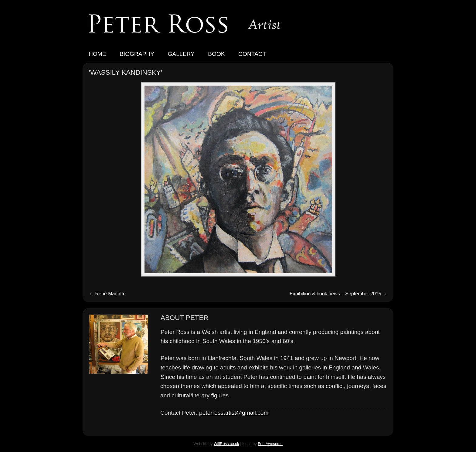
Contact (252, 54)
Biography (137, 54)
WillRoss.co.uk (226, 444)
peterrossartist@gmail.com (234, 413)
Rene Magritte (107, 294)
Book (216, 54)
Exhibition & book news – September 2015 (338, 294)
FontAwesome (270, 444)
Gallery (181, 54)
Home (97, 54)
